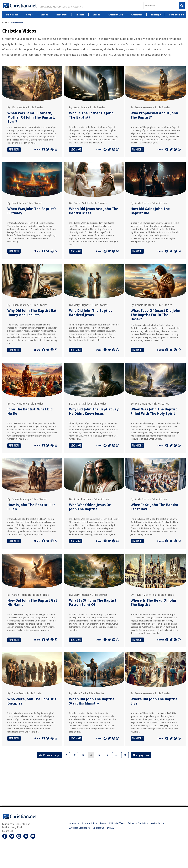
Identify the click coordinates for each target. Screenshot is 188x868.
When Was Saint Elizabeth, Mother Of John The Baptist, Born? (31, 117)
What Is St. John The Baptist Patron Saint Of (93, 603)
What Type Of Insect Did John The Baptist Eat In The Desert (155, 315)
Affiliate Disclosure (80, 828)
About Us (74, 823)
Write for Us (158, 823)
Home (5, 23)
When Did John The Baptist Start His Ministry (92, 701)
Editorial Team (117, 823)
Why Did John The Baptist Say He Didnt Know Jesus (94, 411)
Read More (14, 149)
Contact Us (98, 828)
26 (125, 755)
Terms (103, 823)
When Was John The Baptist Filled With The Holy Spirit (154, 411)
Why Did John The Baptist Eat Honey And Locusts (32, 313)
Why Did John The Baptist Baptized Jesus (90, 313)
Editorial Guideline (138, 823)
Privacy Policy (90, 823)
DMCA (110, 828)
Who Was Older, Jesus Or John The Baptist (90, 507)
